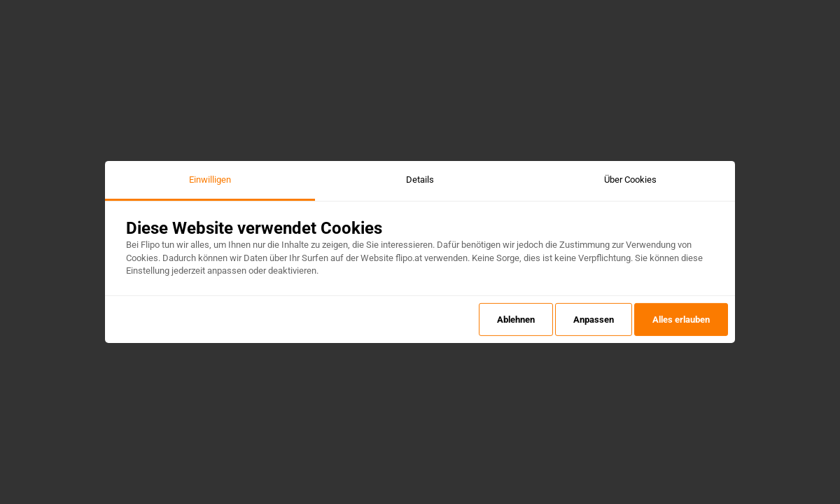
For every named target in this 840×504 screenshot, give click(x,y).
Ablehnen (516, 320)
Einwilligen (210, 180)
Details (420, 180)
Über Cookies (630, 180)
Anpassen (594, 320)
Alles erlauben (681, 320)
